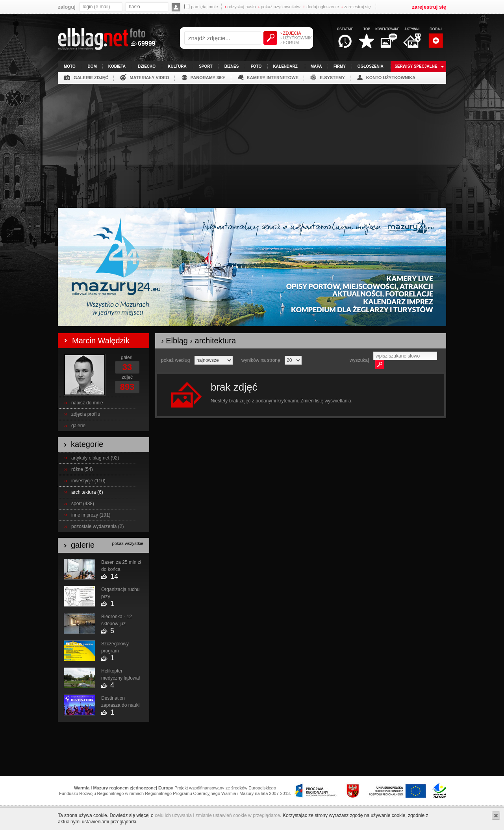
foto (256, 66)
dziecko (147, 66)
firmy (340, 66)
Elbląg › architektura (201, 341)
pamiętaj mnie (201, 6)
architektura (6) (87, 492)
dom (92, 66)
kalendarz (285, 66)
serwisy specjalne (416, 66)
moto (70, 66)
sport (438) (83, 504)
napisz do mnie (87, 403)
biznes (232, 66)
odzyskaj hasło (240, 7)
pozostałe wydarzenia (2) (97, 526)
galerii (127, 358)
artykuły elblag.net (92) (95, 458)
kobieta (117, 66)
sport (206, 66)
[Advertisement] (252, 143)
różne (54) (82, 469)
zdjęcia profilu (86, 414)
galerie (78, 426)
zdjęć (127, 377)
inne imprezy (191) (91, 515)
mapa (316, 66)
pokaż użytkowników (279, 7)
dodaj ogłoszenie (321, 7)
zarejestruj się (356, 7)
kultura (177, 66)
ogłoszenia (371, 66)
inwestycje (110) (88, 481)
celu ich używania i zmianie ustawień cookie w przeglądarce (217, 815)
